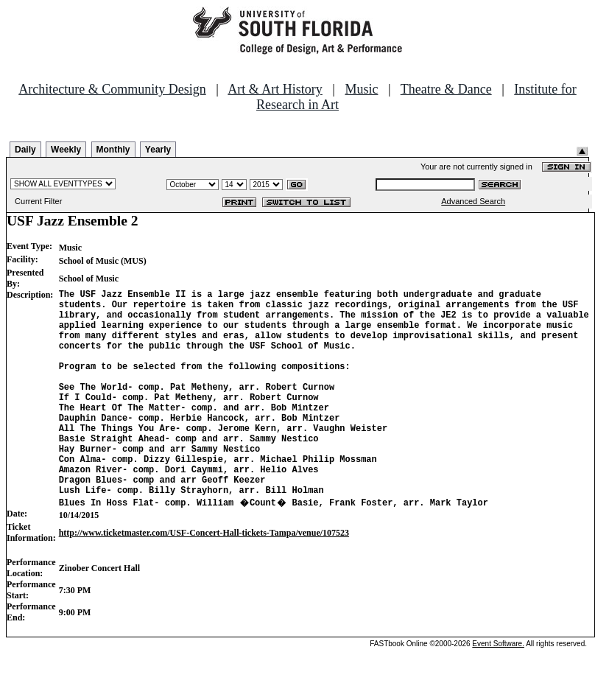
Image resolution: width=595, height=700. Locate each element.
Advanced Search (473, 201)
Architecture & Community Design (112, 89)
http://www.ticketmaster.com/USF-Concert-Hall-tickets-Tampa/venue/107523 (204, 577)
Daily (25, 150)
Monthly (113, 150)
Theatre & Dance (446, 89)
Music (361, 89)
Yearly (158, 150)
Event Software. (498, 688)
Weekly (66, 150)
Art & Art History (275, 89)
